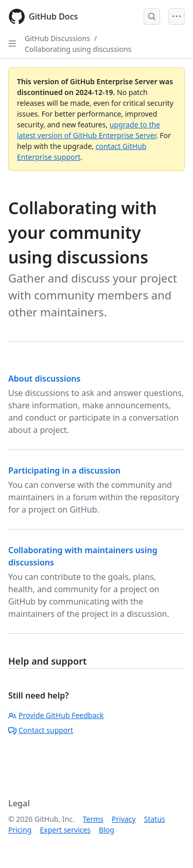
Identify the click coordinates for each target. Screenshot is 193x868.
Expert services (65, 830)
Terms (93, 819)
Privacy (124, 819)
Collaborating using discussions (78, 49)
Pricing (20, 830)
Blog (107, 830)
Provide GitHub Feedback (56, 715)
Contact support (41, 730)
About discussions (44, 379)
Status (155, 819)
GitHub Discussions (57, 38)
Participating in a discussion (64, 470)
